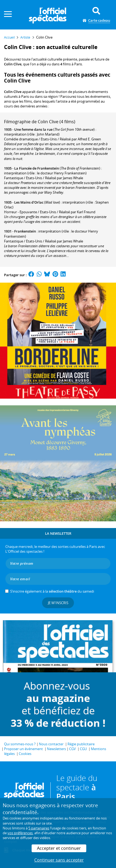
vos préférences (20, 833)
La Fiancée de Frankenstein (37, 168)
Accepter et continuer (59, 848)
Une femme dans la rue (33, 129)
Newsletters (56, 749)
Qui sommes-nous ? (20, 744)
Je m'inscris (58, 603)
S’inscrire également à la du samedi (52, 591)
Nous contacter (51, 744)
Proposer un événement (23, 749)
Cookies (25, 754)
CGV (72, 749)
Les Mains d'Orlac (29, 202)
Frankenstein (25, 231)
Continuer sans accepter (59, 860)
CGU (83, 749)
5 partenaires (39, 828)
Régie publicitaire (81, 744)
